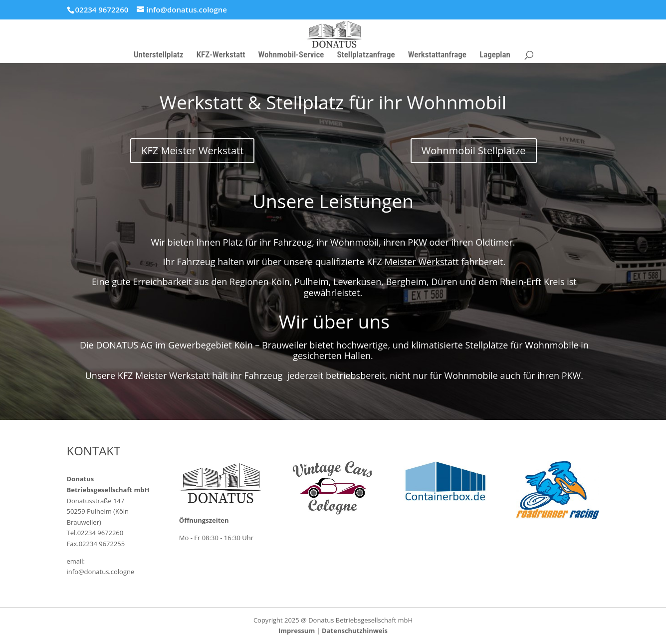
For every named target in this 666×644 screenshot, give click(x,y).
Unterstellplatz (159, 55)
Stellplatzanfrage (366, 55)
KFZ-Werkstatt (221, 55)
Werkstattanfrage (437, 55)
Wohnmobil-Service (291, 55)
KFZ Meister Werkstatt (192, 151)
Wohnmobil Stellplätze (474, 151)
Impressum (297, 631)
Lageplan (495, 55)
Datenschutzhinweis (355, 631)
